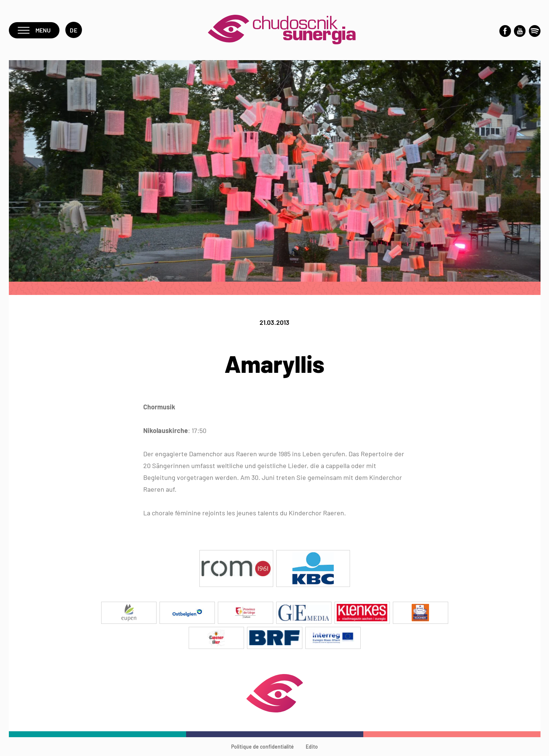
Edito (312, 747)
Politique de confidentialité (263, 747)
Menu (34, 30)
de (73, 30)
